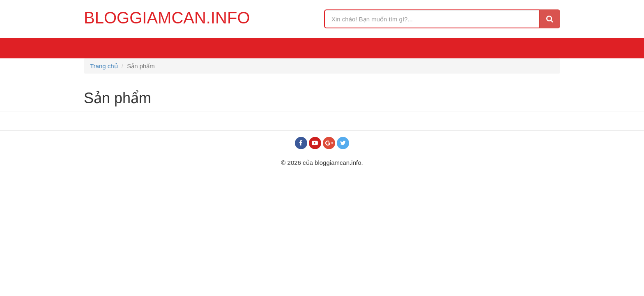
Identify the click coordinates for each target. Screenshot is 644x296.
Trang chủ (104, 66)
